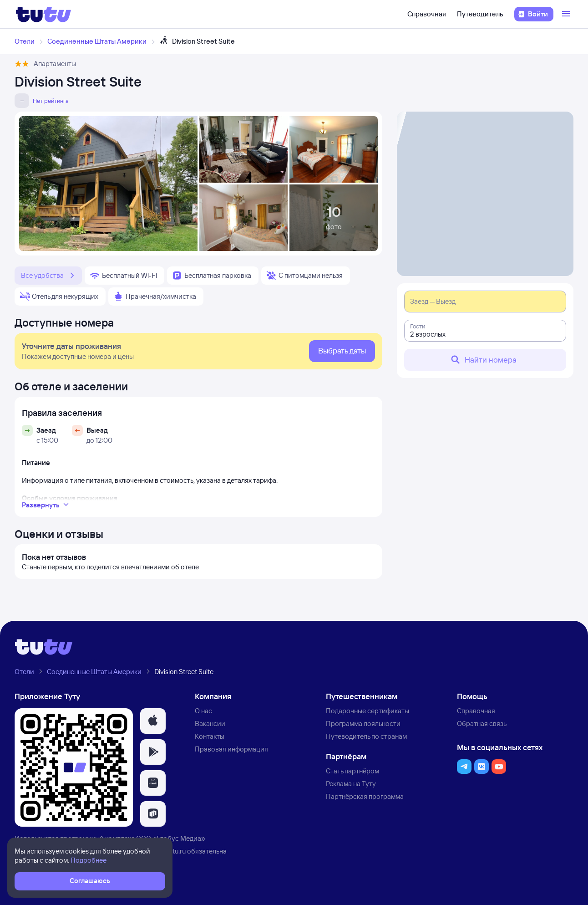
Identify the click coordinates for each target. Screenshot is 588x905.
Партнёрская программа (365, 796)
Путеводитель (480, 14)
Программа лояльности (363, 723)
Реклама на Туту (351, 784)
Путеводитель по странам (366, 736)
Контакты (210, 736)
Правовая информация (231, 749)
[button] (153, 721)
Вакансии (210, 723)
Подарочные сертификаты (367, 711)
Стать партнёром (352, 771)
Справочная (427, 14)
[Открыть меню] (567, 14)
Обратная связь (482, 723)
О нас (203, 711)
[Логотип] (43, 14)
